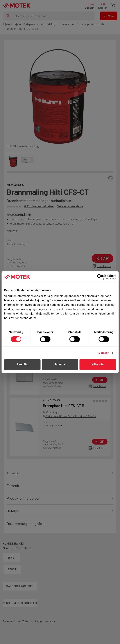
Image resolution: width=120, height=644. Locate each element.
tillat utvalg (60, 364)
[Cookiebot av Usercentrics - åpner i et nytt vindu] (100, 277)
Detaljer (104, 353)
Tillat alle (98, 364)
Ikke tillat (22, 364)
